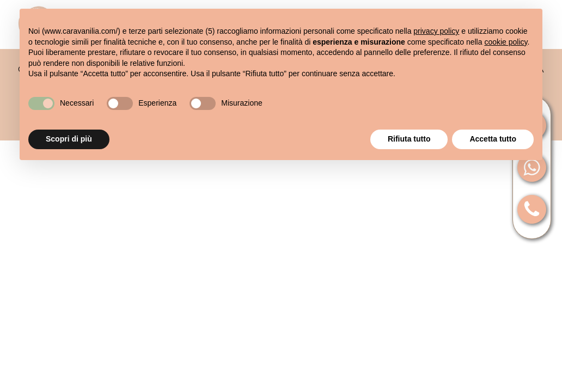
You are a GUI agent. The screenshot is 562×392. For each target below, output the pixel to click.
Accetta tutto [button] (493, 139)
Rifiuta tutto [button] (409, 139)
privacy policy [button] (436, 31)
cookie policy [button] (506, 42)
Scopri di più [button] (69, 139)
